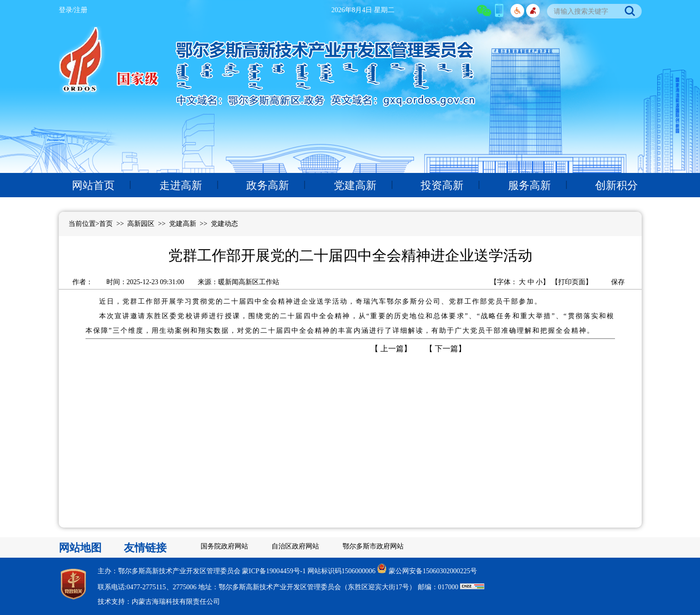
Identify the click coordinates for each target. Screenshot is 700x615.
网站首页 (93, 185)
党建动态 (224, 224)
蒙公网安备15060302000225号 (433, 571)
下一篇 (445, 349)
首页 (106, 224)
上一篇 (391, 349)
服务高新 (529, 185)
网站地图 (80, 548)
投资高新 (442, 185)
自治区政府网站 (295, 546)
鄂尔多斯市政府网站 (373, 546)
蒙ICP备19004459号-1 (274, 571)
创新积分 (616, 185)
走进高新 (181, 185)
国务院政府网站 (224, 546)
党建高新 (355, 185)
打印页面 (572, 282)
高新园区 (141, 224)
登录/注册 (73, 10)
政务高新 (268, 185)
